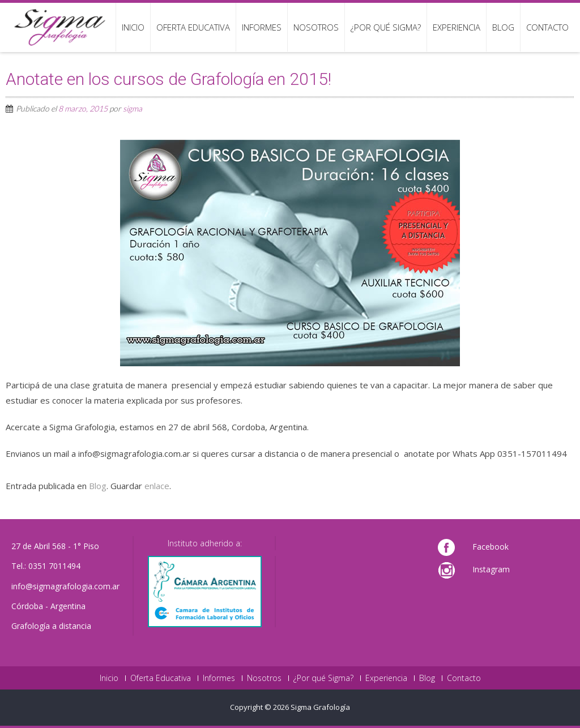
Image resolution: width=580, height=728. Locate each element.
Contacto (547, 27)
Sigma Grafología (320, 707)
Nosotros (316, 27)
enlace (157, 486)
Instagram (491, 569)
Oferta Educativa (193, 27)
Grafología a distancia (51, 626)
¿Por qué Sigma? (386, 27)
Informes (262, 27)
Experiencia (457, 27)
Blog (503, 27)
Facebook (491, 547)
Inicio (133, 27)
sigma (133, 108)
